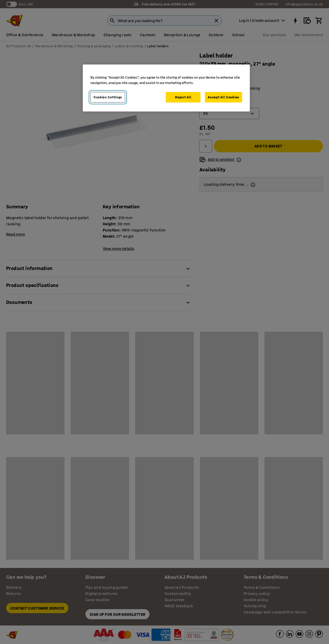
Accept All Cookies (223, 97)
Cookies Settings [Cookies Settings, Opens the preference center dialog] (108, 97)
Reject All (183, 97)
